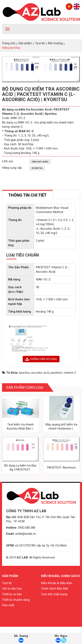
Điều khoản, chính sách (60, 593)
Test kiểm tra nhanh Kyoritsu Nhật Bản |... (21, 444)
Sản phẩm (10, 593)
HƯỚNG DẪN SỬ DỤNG (41, 376)
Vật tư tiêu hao (12, 606)
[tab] (27, 195)
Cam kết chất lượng (54, 611)
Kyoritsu (37, 168)
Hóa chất (8, 622)
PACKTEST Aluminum (62, 485)
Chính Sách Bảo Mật (55, 606)
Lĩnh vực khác (40, 162)
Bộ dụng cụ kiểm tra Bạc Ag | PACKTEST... (20, 485)
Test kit (7, 600)
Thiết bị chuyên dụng (16, 617)
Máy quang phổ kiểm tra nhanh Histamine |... (61, 444)
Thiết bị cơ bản (12, 611)
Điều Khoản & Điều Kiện (57, 600)
